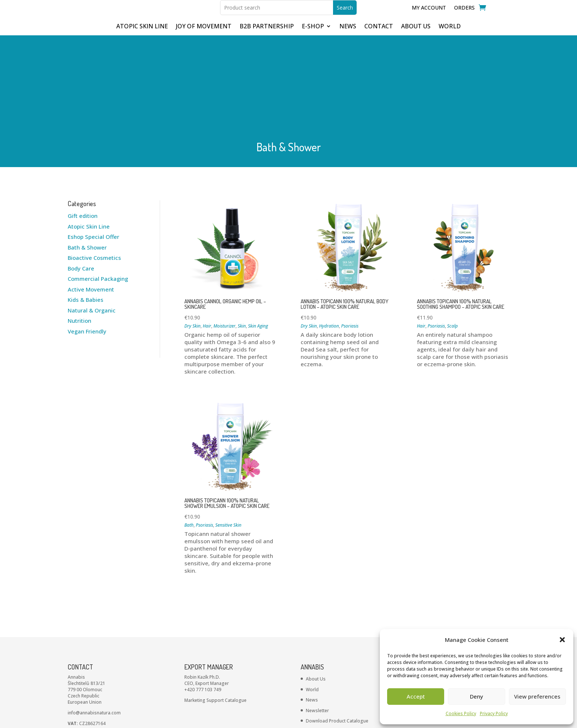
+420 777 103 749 (203, 621)
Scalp (452, 258)
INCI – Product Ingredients (333, 663)
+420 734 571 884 (203, 679)
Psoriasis (350, 258)
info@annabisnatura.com (94, 645)
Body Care (81, 200)
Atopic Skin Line (89, 158)
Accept (416, 696)
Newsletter (317, 642)
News (312, 632)
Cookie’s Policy (438, 621)
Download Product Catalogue (337, 653)
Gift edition (83, 148)
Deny (477, 696)
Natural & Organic (92, 242)
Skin (242, 258)
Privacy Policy (494, 713)
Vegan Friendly (87, 263)
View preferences (537, 696)
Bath (189, 457)
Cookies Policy (461, 713)
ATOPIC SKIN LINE (142, 48)
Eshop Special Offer (93, 169)
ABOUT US (416, 48)
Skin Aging (258, 258)
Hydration (329, 258)
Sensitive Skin (228, 457)
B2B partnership (267, 48)
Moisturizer (224, 258)
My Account (429, 19)
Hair (207, 258)
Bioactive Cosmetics (94, 190)
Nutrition (79, 252)
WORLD (450, 48)
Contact (431, 611)
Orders (464, 19)
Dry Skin (192, 258)
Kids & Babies (86, 232)
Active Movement (91, 221)
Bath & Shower (87, 179)
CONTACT (379, 48)
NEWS (348, 48)
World (312, 621)
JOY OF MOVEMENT (204, 48)
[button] (562, 640)
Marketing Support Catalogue (215, 632)
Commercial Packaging (98, 211)
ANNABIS (106, 717)
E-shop (313, 48)
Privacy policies (130, 717)
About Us (316, 611)
